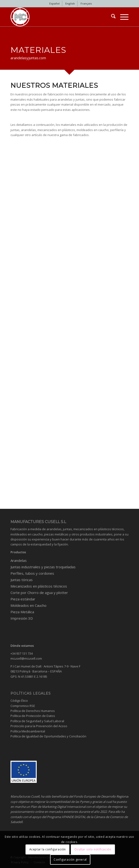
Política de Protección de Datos (33, 716)
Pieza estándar (23, 599)
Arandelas (19, 560)
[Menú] (122, 17)
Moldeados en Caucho (28, 605)
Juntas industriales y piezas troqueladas (43, 567)
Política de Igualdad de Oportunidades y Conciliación (48, 736)
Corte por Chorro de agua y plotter (39, 593)
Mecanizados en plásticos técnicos (39, 586)
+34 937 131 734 (22, 653)
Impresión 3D (22, 618)
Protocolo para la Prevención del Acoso (39, 726)
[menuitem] (55, 4)
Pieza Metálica (22, 612)
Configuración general (70, 860)
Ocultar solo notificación (93, 849)
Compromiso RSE (23, 706)
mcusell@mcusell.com (26, 658)
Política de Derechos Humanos (33, 711)
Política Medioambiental (28, 731)
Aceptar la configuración (48, 849)
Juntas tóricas (22, 580)
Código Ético (19, 701)
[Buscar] (111, 17)
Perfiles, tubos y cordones (32, 573)
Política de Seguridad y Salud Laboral (37, 721)
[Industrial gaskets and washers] (58, 17)
